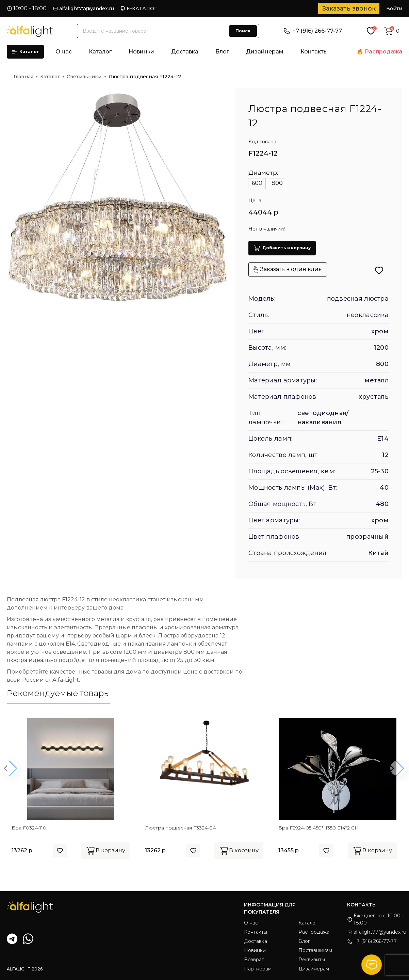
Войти (394, 9)
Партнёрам (258, 969)
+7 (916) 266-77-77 (313, 31)
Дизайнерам (265, 52)
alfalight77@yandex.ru (87, 9)
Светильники (86, 77)
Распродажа (383, 52)
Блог (222, 52)
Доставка (185, 52)
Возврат (254, 960)
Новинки (141, 52)
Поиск (243, 31)
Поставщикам (315, 950)
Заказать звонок (349, 9)
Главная (26, 77)
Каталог (25, 52)
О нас (64, 52)
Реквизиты (312, 960)
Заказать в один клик (288, 270)
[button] (11, 768)
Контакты (314, 52)
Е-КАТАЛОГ (142, 9)
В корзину (105, 851)
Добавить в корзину (282, 248)
